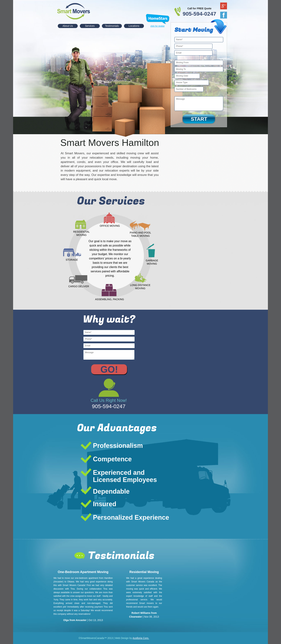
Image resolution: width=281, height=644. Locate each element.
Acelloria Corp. (141, 638)
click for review (157, 26)
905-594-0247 (199, 14)
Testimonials (112, 26)
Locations (134, 26)
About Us (68, 26)
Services (90, 26)
